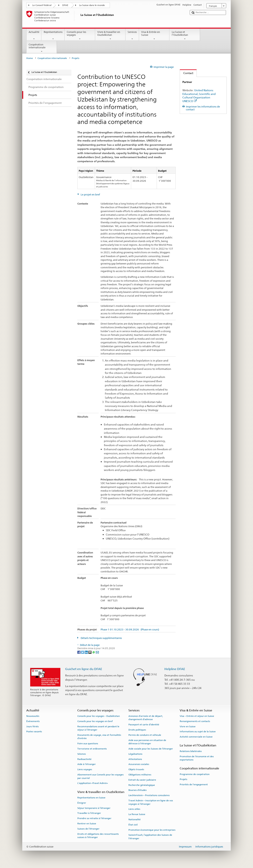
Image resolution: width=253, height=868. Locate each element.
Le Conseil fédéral (42, 5)
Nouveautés (33, 716)
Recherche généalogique (142, 785)
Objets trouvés (136, 769)
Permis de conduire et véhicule (145, 735)
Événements (33, 721)
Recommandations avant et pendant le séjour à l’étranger (98, 728)
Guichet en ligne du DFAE (84, 669)
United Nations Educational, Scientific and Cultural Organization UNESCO (199, 96)
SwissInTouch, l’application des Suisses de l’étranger (150, 837)
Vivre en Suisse (188, 726)
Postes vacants (34, 732)
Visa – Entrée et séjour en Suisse (197, 716)
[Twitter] (83, 652)
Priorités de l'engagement (194, 784)
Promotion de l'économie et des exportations (197, 758)
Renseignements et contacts (195, 721)
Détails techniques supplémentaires (101, 638)
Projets (183, 779)
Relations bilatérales (191, 751)
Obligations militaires (140, 775)
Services (132, 35)
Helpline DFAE (175, 669)
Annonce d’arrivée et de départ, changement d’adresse (146, 718)
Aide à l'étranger (87, 764)
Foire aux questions (88, 744)
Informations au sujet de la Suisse (198, 732)
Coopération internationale (42, 48)
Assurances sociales (139, 764)
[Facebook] (79, 652)
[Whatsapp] (94, 652)
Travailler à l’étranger (89, 813)
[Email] (97, 652)
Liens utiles (134, 809)
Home (30, 58)
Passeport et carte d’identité (144, 725)
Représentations (53, 35)
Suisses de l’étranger (88, 829)
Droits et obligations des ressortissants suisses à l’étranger (98, 835)
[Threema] (90, 652)
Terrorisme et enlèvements (92, 749)
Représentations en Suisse (91, 798)
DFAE (65, 5)
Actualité (34, 35)
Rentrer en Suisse (87, 824)
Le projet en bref (90, 195)
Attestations (135, 759)
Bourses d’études (138, 790)
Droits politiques (137, 730)
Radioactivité (84, 759)
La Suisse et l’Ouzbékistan (185, 35)
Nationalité (135, 819)
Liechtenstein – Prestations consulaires (149, 795)
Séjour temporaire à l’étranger (94, 808)
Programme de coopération (195, 774)
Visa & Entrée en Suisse (154, 35)
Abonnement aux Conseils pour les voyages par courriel (100, 776)
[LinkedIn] (87, 652)
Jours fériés (32, 726)
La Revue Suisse (137, 814)
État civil (133, 825)
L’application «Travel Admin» (93, 783)
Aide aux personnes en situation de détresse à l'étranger (147, 742)
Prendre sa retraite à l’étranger (94, 818)
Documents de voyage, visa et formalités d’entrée (99, 737)
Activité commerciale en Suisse (196, 737)
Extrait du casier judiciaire (142, 780)
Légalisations (135, 754)
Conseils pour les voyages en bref (95, 721)
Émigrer (82, 803)
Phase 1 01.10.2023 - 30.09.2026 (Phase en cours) (130, 630)
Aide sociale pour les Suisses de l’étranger (151, 749)
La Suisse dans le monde (92, 5)
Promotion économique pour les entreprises (152, 830)
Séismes (82, 754)
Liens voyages (85, 769)
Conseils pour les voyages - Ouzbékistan (99, 716)
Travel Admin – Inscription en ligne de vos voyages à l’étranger (151, 802)
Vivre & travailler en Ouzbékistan (110, 35)
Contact (187, 73)
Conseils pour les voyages (80, 35)
